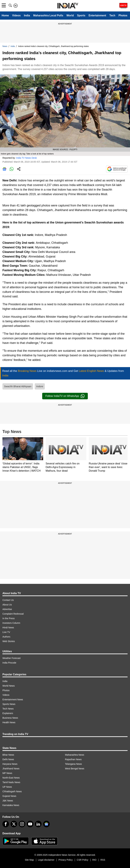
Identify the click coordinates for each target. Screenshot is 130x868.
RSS (103, 860)
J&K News (8, 801)
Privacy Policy (66, 860)
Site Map (29, 860)
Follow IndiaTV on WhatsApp (65, 396)
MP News (7, 773)
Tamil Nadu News (11, 782)
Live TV (6, 632)
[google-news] (46, 824)
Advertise (7, 609)
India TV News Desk (26, 158)
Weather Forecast (11, 658)
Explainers (8, 713)
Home (5, 15)
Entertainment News (13, 700)
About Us (7, 605)
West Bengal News (75, 769)
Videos (16, 15)
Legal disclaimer (46, 860)
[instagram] (22, 824)
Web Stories (9, 641)
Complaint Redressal (13, 614)
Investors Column (11, 623)
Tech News (8, 709)
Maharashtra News (75, 755)
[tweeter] (14, 824)
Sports (81, 15)
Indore (40, 386)
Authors (6, 637)
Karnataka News (11, 805)
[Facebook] (6, 824)
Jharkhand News (11, 769)
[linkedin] (38, 824)
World (70, 15)
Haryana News (10, 764)
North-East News (11, 778)
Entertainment (97, 15)
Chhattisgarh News (12, 791)
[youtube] (30, 824)
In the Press (9, 618)
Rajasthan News (73, 759)
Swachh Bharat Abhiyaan (18, 386)
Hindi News (8, 628)
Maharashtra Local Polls (48, 15)
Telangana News (73, 764)
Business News (10, 718)
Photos (123, 15)
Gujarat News (9, 796)
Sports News (9, 704)
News (5, 46)
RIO (94, 860)
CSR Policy (83, 860)
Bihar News (8, 755)
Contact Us (8, 600)
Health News (9, 722)
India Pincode (9, 663)
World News (9, 686)
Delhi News (8, 759)
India (27, 15)
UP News (7, 787)
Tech (112, 15)
